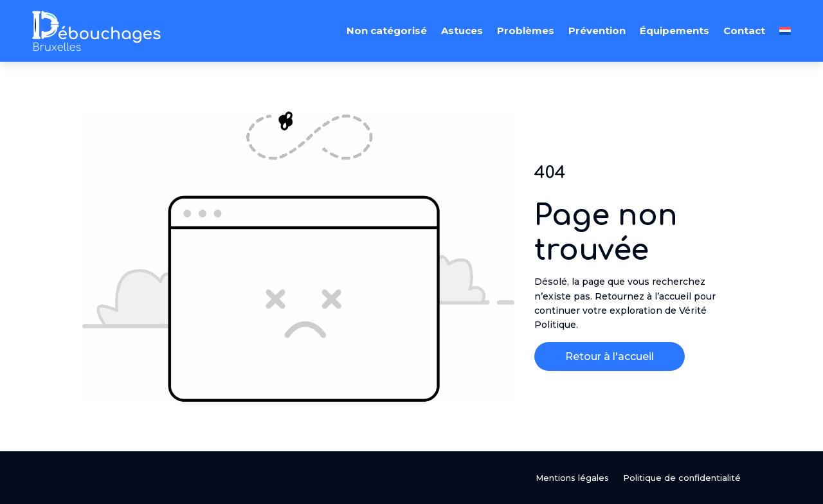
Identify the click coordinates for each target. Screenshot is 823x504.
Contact (744, 31)
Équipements (674, 31)
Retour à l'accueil (610, 356)
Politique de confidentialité (682, 478)
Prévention (597, 31)
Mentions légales (572, 478)
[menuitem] (785, 31)
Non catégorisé (387, 31)
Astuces (462, 31)
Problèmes (526, 31)
